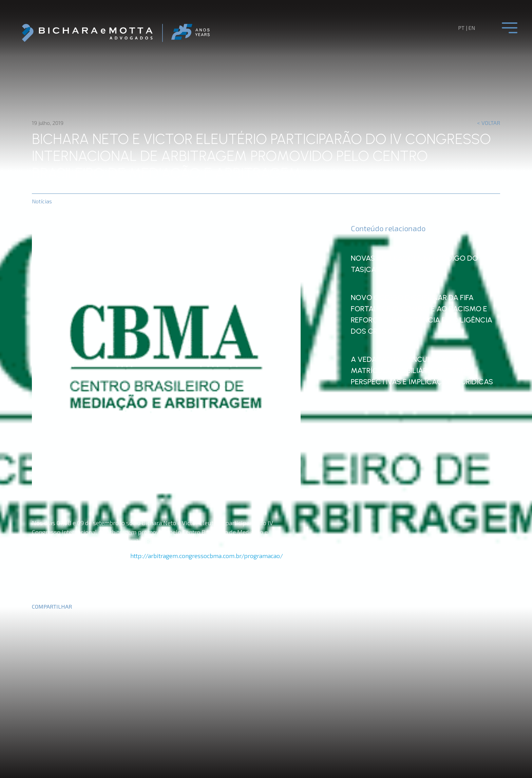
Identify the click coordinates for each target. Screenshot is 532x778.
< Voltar (489, 123)
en (472, 28)
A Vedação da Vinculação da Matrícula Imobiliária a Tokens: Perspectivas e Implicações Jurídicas (419, 374)
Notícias (42, 201)
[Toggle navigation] (510, 28)
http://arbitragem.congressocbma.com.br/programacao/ (207, 556)
